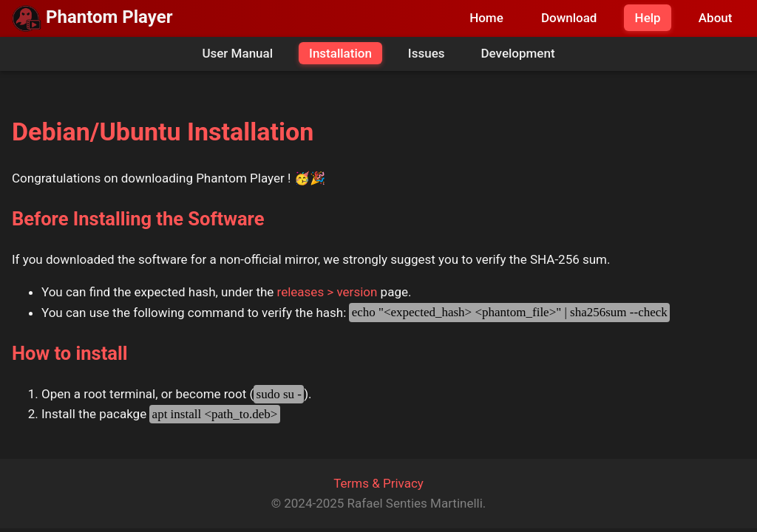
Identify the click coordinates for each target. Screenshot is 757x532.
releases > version (327, 292)
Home (486, 18)
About (716, 18)
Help (648, 18)
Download (569, 18)
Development (517, 53)
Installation (340, 53)
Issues (427, 53)
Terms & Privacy (378, 483)
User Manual (237, 53)
